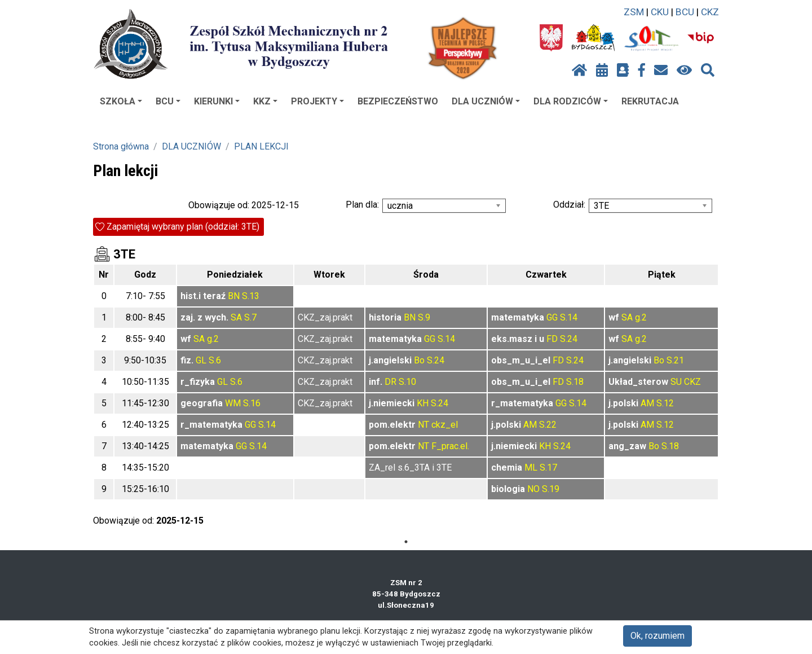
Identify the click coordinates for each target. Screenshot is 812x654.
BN (234, 296)
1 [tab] (406, 542)
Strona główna (121, 146)
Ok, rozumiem (657, 636)
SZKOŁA (121, 101)
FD (552, 339)
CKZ (710, 12)
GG (552, 317)
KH (423, 403)
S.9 (424, 317)
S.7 (250, 317)
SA (236, 317)
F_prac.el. (450, 446)
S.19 (551, 489)
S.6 (215, 360)
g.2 (641, 317)
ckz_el (445, 425)
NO (533, 489)
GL (201, 360)
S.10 (407, 382)
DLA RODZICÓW (571, 101)
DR (390, 382)
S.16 (252, 403)
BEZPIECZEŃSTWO (398, 101)
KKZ (265, 101)
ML (531, 468)
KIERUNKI (217, 101)
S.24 (569, 339)
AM (647, 403)
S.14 (569, 317)
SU (676, 382)
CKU (660, 12)
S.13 (251, 296)
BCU (685, 12)
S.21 (675, 360)
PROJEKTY (317, 101)
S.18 (575, 382)
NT (423, 425)
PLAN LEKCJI (261, 146)
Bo (419, 360)
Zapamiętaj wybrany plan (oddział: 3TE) (183, 227)
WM (233, 403)
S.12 (665, 403)
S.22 (548, 425)
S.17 (548, 468)
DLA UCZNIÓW (486, 101)
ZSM (634, 12)
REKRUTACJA (650, 101)
